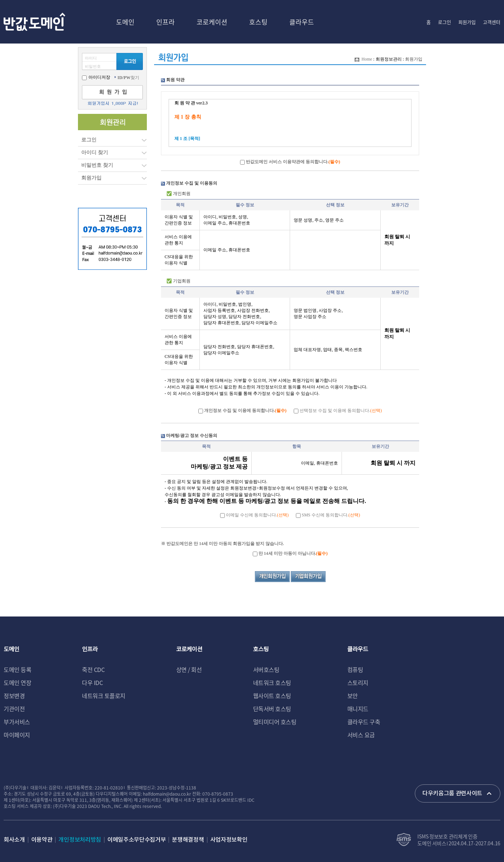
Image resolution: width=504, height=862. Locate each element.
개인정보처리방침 (80, 840)
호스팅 (258, 22)
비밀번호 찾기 (97, 165)
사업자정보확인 (229, 840)
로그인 (445, 22)
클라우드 (302, 22)
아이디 (91, 58)
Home (367, 59)
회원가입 (467, 22)
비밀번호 (93, 66)
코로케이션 (212, 22)
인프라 (166, 22)
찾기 (128, 78)
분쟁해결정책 (188, 840)
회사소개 (14, 840)
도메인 (125, 22)
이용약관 (42, 840)
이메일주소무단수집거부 (137, 840)
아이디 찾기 (95, 152)
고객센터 (492, 22)
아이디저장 (96, 77)
